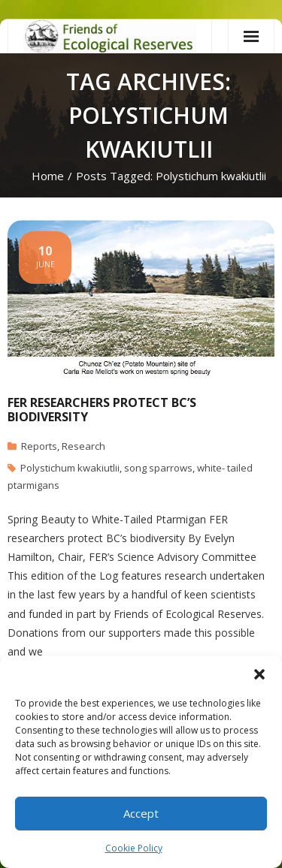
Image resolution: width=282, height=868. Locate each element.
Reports (39, 446)
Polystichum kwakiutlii (70, 468)
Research (83, 446)
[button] (259, 674)
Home (48, 176)
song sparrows (158, 468)
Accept (141, 813)
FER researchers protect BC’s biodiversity (102, 410)
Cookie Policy (134, 848)
